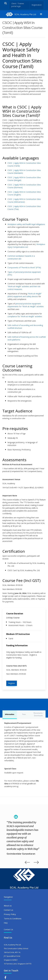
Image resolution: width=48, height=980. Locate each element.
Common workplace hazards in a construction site (21, 257)
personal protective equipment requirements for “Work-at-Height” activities (26, 305)
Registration (37, 5)
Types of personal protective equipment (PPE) (24, 273)
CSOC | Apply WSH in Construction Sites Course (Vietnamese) (24, 200)
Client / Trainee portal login (18, 5)
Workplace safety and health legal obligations (26, 224)
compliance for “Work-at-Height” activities (25, 316)
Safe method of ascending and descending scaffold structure (25, 327)
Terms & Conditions (13, 919)
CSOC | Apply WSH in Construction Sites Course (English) (24, 193)
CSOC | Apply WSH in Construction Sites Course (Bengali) (24, 179)
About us (8, 906)
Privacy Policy (10, 914)
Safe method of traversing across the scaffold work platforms (27, 338)
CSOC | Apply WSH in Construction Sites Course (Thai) (24, 208)
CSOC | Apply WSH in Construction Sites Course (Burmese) (24, 186)
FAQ (6, 923)
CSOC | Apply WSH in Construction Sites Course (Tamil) (24, 164)
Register (12, 683)
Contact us (9, 910)
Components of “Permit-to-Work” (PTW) (24, 268)
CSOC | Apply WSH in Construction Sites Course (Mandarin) (24, 172)
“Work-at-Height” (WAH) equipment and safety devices (25, 295)
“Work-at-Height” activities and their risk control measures (24, 288)
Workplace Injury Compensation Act (26, 246)
